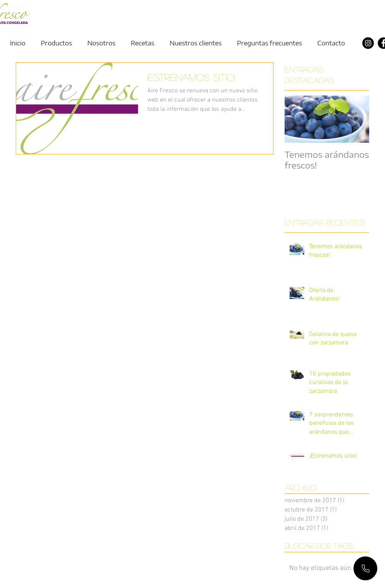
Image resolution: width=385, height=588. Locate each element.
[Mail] (365, 568)
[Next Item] (357, 119)
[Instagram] (368, 43)
